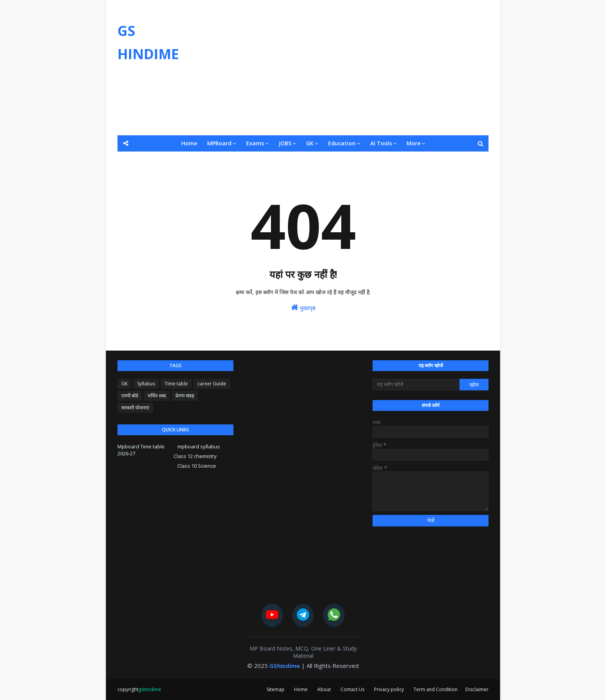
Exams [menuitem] (255, 143)
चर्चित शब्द (157, 396)
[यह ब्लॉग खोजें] (416, 385)
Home (301, 689)
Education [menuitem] (342, 143)
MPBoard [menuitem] (219, 143)
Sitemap (276, 689)
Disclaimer (477, 689)
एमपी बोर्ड (130, 396)
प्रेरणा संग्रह (185, 396)
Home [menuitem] (189, 143)
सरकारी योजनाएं (135, 408)
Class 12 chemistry (195, 456)
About (324, 689)
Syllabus (146, 384)
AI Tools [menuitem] (381, 143)
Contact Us (352, 689)
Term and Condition (436, 689)
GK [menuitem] (310, 143)
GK (124, 384)
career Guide (212, 384)
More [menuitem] (414, 143)
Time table (176, 384)
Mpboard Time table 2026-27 (141, 450)
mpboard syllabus (199, 446)
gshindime (150, 689)
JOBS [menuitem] (285, 143)
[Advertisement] (348, 68)
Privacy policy (389, 689)
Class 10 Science (197, 466)
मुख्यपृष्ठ (303, 307)
